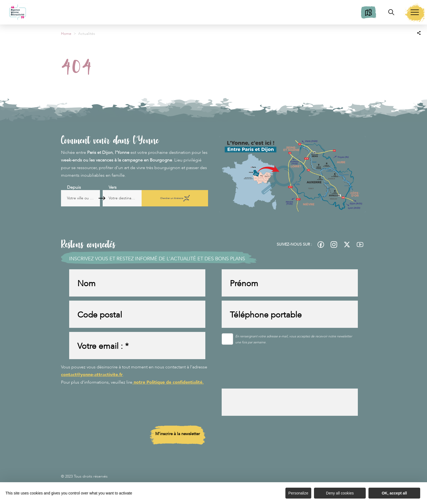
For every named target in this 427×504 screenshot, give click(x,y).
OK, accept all (394, 493)
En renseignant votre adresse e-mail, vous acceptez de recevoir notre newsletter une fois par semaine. (294, 339)
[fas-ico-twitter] (347, 245)
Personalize (298, 493)
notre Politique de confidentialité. (168, 382)
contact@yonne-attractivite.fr (92, 375)
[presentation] (263, 374)
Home (66, 34)
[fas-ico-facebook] (321, 245)
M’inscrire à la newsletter (178, 434)
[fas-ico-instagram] (334, 245)
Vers (131, 187)
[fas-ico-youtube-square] (360, 245)
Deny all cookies (340, 493)
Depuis (74, 187)
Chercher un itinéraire (186, 198)
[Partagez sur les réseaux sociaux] (419, 33)
